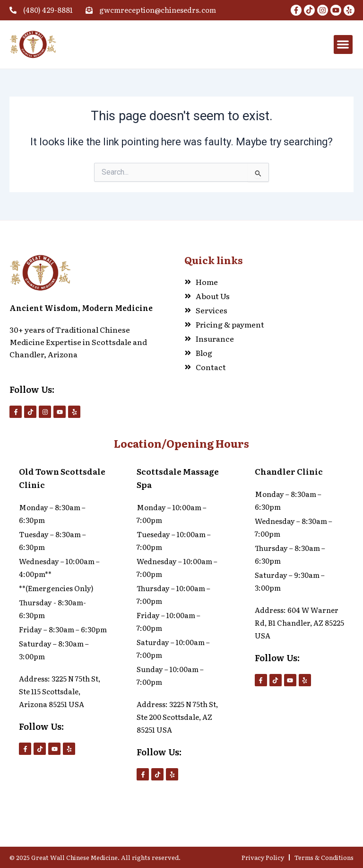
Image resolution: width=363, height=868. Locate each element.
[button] (343, 45)
